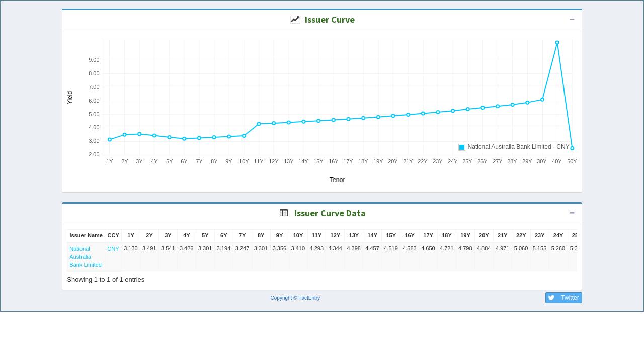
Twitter (562, 298)
